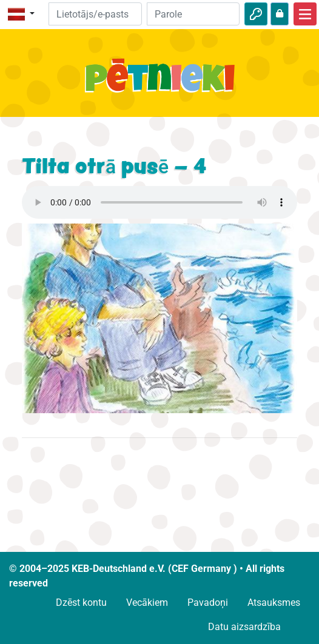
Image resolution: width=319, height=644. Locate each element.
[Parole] (193, 14)
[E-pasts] (95, 14)
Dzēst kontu (81, 603)
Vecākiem (147, 603)
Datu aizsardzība (244, 627)
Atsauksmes (274, 603)
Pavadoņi (208, 603)
